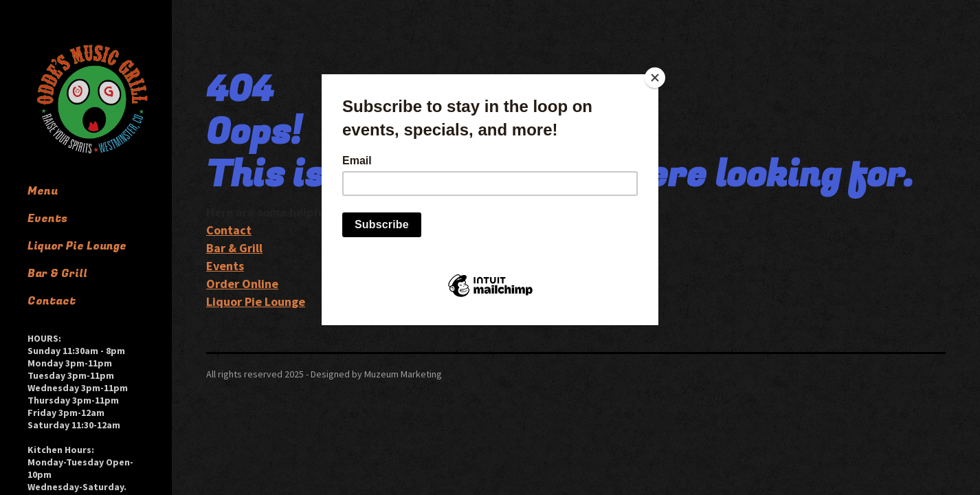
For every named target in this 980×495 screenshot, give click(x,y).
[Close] (655, 78)
